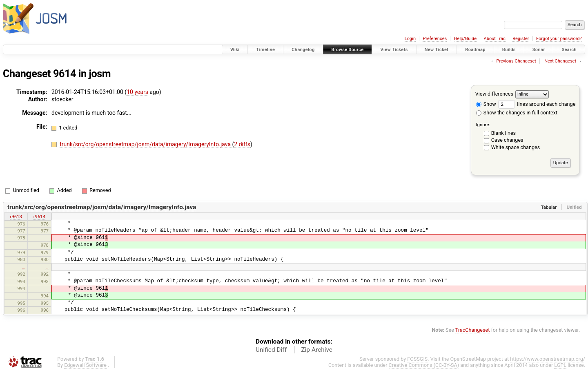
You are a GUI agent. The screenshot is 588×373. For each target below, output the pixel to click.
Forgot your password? (559, 39)
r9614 (39, 217)
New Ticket (437, 50)
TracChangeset (473, 330)
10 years (137, 92)
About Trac (495, 39)
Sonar (539, 50)
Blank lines (503, 133)
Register (521, 39)
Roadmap (475, 50)
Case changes (507, 140)
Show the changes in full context (517, 113)
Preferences (435, 39)
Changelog (303, 50)
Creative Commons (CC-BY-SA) (424, 365)
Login (410, 39)
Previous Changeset (516, 61)
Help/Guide (465, 39)
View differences (494, 94)
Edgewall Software (85, 365)
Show (486, 104)
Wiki (235, 50)
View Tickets (394, 50)
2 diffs (242, 144)
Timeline (265, 50)
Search (569, 50)
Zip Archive (317, 350)
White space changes (516, 147)
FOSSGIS (417, 359)
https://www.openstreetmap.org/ (548, 359)
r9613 (16, 217)
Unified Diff (271, 350)
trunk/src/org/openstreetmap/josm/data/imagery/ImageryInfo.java (146, 144)
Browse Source (348, 50)
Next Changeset (560, 61)
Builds (509, 50)
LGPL (560, 365)
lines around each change (537, 104)
